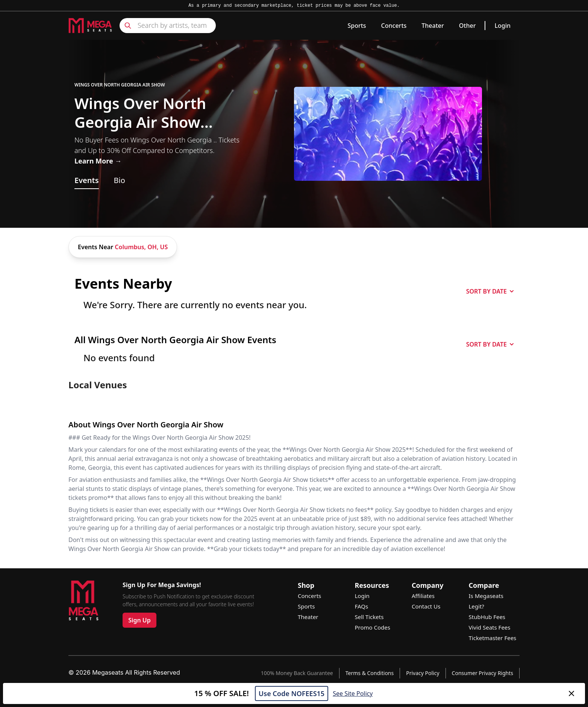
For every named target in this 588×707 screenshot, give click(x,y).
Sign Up (139, 620)
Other (468, 26)
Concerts (394, 26)
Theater (433, 26)
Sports (357, 26)
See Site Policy (353, 693)
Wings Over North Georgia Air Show (120, 85)
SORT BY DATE (490, 291)
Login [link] (502, 26)
